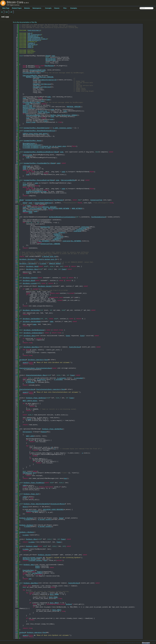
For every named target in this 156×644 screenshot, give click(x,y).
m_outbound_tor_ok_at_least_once (53, 146)
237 (16, 360)
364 (16, 539)
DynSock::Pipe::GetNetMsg (52, 429)
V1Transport (27, 432)
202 (16, 310)
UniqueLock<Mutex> (58, 504)
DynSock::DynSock (26, 518)
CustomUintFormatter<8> (47, 80)
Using (35, 80)
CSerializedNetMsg (30, 76)
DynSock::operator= (35, 632)
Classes (57, 8)
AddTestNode (27, 211)
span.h (30, 46)
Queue (61, 518)
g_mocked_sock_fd (49, 256)
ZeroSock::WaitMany (31, 347)
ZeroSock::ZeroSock (27, 259)
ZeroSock (23, 360)
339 (16, 504)
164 (16, 256)
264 (16, 398)
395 (16, 583)
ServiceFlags (51, 59)
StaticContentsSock (27, 389)
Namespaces (38, 8)
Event (68, 336)
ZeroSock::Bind (29, 281)
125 (16, 200)
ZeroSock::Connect (30, 278)
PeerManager (49, 66)
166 (16, 259)
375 (16, 555)
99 (16, 163)
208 (16, 319)
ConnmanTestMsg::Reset (33, 141)
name (51, 322)
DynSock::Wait (29, 565)
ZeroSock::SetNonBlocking (34, 330)
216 (16, 330)
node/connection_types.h (38, 39)
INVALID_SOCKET (55, 264)
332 (16, 494)
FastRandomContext (98, 217)
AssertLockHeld (32, 511)
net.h (30, 33)
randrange (85, 227)
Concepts (48, 8)
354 (16, 525)
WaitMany (39, 573)
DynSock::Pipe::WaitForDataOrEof (37, 504)
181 (16, 281)
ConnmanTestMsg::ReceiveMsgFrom (36, 180)
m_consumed (79, 378)
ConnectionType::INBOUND (50, 244)
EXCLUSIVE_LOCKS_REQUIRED (53, 510)
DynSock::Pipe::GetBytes (36, 398)
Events (40, 572)
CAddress (48, 203)
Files (66, 8)
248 (16, 375)
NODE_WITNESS (77, 208)
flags (64, 269)
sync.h (30, 47)
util (11, 12)
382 (16, 565)
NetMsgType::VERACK (69, 115)
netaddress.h (33, 36)
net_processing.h (35, 35)
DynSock (69, 604)
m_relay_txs (43, 111)
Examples (74, 8)
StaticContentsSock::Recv (36, 375)
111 (16, 180)
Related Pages (17, 8)
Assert (25, 507)
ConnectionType (96, 200)
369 (16, 546)
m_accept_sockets (45, 519)
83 (16, 141)
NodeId (44, 432)
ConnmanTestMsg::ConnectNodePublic (39, 200)
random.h (31, 43)
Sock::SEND (54, 594)
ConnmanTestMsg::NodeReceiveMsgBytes (38, 152)
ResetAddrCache (29, 143)
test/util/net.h (34, 30)
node (53, 56)
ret (33, 573)
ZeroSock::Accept (45, 286)
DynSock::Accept (44, 555)
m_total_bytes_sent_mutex (37, 134)
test (7, 12)
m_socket (43, 264)
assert (25, 105)
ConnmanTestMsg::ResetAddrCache (36, 128)
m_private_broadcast (31, 146)
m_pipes (27, 519)
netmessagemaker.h (35, 37)
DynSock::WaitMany (31, 583)
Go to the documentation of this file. (25, 22)
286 (16, 429)
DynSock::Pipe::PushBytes (34, 483)
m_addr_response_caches (63, 128)
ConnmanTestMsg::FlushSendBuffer (37, 163)
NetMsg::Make (31, 77)
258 (16, 389)
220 (16, 336)
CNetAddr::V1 (38, 84)
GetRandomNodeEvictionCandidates (62, 217)
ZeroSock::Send (32, 266)
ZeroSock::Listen (30, 283)
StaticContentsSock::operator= (49, 389)
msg (34, 473)
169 (16, 264)
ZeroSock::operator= (36, 360)
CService (47, 84)
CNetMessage (27, 473)
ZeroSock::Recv (32, 269)
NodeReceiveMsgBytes (34, 191)
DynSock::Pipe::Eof (31, 494)
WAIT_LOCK (27, 401)
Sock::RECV (54, 603)
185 (16, 286)
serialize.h (33, 44)
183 (16, 283)
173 (16, 269)
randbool (62, 232)
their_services (44, 112)
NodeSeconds (45, 227)
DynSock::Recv (32, 539)
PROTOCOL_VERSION (73, 107)
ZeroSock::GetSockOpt (31, 310)
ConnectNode (39, 203)
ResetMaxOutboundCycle (32, 145)
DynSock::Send (32, 546)
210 (16, 322)
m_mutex (34, 401)
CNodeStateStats (29, 108)
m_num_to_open (45, 148)
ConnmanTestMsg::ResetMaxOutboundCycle (39, 131)
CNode (48, 56)
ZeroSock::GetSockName (32, 322)
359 (16, 532)
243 (16, 368)
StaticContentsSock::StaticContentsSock (35, 368)
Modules (27, 8)
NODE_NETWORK (64, 208)
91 (16, 152)
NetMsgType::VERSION (45, 77)
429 (16, 632)
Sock (40, 259)
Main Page (6, 8)
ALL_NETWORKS (44, 241)
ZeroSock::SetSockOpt (31, 319)
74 (16, 128)
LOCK (24, 134)
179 (16, 278)
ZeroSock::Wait (30, 336)
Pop (45, 560)
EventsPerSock (75, 347)
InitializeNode (35, 70)
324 (16, 483)
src (2, 12)
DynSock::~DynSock (27, 532)
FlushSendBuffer (29, 73)
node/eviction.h (34, 40)
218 (16, 333)
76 (16, 131)
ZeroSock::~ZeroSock (27, 264)
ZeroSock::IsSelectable (33, 333)
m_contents (62, 378)
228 (16, 347)
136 (16, 217)
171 (16, 266)
